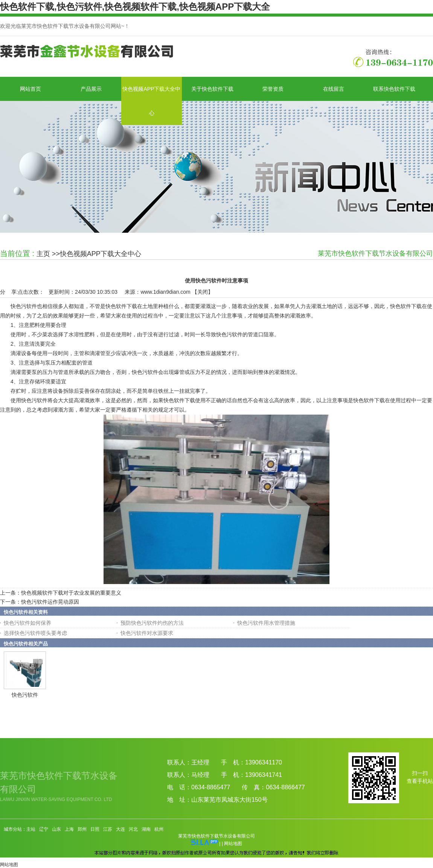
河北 (133, 829)
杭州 (159, 829)
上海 (69, 829)
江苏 (108, 829)
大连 (120, 829)
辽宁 (44, 829)
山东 (56, 829)
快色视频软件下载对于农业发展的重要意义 (71, 593)
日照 (95, 829)
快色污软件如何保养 (27, 623)
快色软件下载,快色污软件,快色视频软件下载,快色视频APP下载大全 (135, 7)
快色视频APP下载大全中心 (101, 254)
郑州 (82, 829)
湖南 (146, 829)
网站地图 (233, 844)
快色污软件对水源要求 (147, 633)
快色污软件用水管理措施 (266, 623)
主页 (43, 254)
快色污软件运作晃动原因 (50, 602)
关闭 (203, 292)
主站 (31, 829)
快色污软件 (25, 695)
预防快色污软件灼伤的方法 (152, 623)
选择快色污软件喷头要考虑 (35, 633)
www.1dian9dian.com (165, 292)
